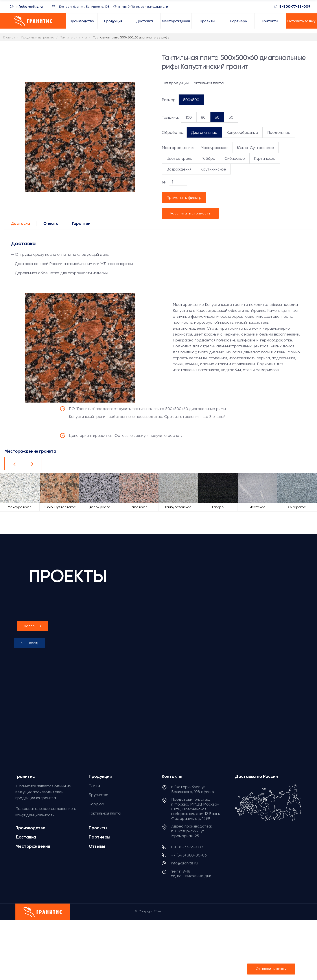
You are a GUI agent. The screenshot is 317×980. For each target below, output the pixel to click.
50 (231, 117)
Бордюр (96, 804)
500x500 (191, 100)
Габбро (208, 158)
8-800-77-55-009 (295, 7)
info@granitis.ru (29, 6)
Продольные (279, 132)
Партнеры (100, 837)
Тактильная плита (105, 813)
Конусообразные (242, 132)
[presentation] (29, 643)
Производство (30, 828)
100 (189, 117)
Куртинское (265, 158)
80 (203, 117)
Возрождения (179, 169)
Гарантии (81, 223)
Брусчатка (99, 795)
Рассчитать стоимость (190, 213)
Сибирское (235, 158)
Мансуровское (214, 148)
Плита (94, 785)
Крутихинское (213, 169)
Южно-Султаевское (255, 148)
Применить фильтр (184, 197)
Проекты (98, 828)
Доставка (20, 223)
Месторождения (33, 846)
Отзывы (97, 846)
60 (217, 117)
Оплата (51, 223)
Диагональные (204, 132)
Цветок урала (179, 158)
